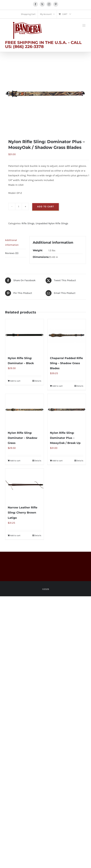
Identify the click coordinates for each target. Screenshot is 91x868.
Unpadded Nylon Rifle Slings (52, 223)
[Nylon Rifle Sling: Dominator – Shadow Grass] (24, 410)
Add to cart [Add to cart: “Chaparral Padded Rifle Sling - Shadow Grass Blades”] (57, 386)
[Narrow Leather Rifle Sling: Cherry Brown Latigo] (24, 485)
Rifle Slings (28, 223)
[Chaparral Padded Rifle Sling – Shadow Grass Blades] (67, 336)
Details (38, 381)
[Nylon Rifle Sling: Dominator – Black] (24, 336)
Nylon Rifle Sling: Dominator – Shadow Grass (23, 438)
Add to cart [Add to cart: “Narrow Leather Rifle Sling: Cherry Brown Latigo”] (15, 535)
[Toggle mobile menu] (84, 25)
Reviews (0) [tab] (12, 253)
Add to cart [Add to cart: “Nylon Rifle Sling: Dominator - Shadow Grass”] (15, 461)
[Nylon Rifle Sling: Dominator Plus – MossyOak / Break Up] (67, 410)
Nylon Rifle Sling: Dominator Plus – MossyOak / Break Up (65, 438)
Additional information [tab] (12, 242)
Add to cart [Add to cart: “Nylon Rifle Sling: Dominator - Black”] (15, 381)
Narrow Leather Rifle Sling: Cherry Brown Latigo (23, 513)
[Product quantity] (19, 206)
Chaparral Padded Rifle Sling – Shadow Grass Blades (66, 363)
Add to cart (45, 207)
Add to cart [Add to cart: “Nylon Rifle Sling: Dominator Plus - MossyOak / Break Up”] (57, 461)
